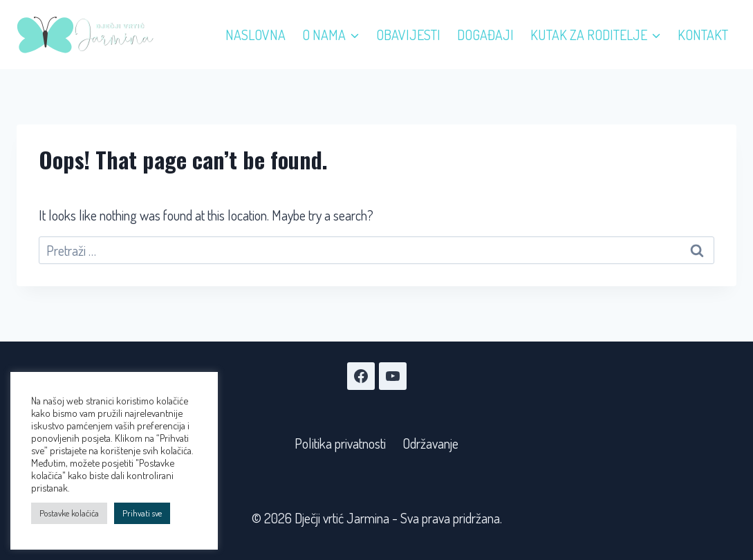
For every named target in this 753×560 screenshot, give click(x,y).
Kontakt (703, 35)
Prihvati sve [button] (142, 513)
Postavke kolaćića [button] (69, 513)
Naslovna (255, 35)
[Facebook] (361, 376)
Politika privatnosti (340, 443)
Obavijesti (408, 35)
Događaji (485, 35)
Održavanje (430, 443)
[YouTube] (393, 376)
